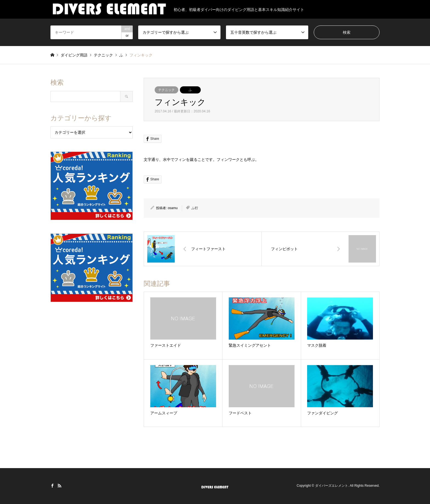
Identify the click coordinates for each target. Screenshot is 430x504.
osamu (173, 208)
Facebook (52, 486)
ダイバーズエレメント (332, 486)
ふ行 (195, 208)
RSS (60, 486)
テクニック (166, 90)
